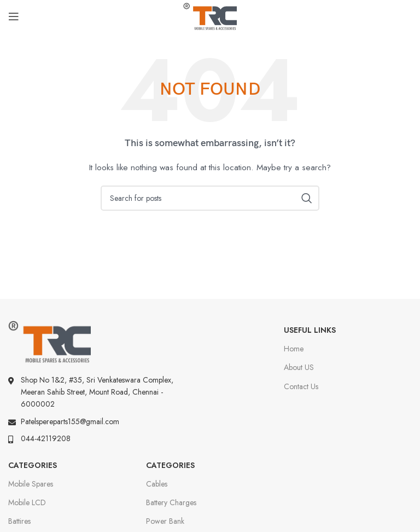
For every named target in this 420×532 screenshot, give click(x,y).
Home (294, 349)
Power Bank (165, 521)
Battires (19, 521)
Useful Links (310, 330)
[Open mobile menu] (14, 16)
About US (299, 367)
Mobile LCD (27, 502)
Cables (157, 484)
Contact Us (301, 386)
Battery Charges (171, 502)
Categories (33, 465)
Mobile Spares (31, 484)
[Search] (210, 198)
